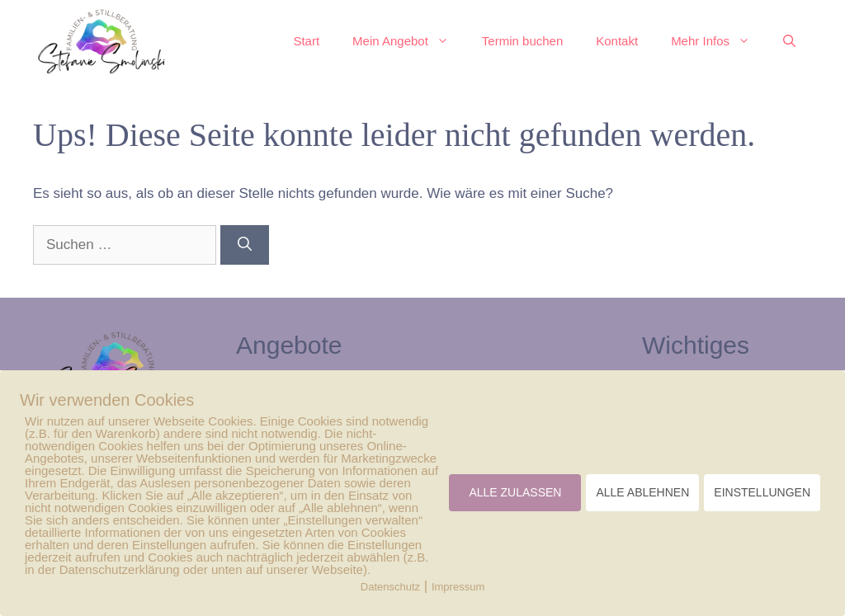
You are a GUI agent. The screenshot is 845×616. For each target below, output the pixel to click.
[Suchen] (245, 245)
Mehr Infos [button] (719, 41)
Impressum (458, 587)
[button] (789, 41)
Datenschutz (390, 587)
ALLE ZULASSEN (515, 492)
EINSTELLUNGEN (762, 492)
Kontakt (617, 41)
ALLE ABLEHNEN (642, 492)
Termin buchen (522, 41)
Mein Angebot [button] (409, 41)
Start (306, 41)
